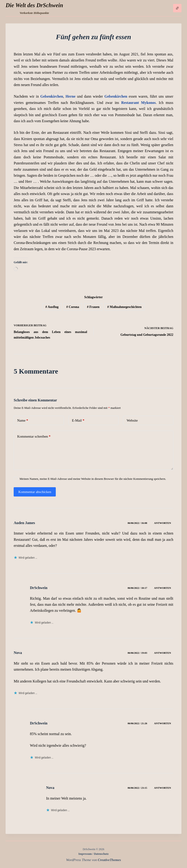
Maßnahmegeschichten (125, 307)
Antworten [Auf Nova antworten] (163, 653)
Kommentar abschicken (35, 492)
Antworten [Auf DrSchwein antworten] (163, 588)
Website (132, 420)
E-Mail (78, 421)
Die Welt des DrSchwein (34, 5)
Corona (73, 307)
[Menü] (177, 8)
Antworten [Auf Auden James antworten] (163, 523)
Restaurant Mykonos (139, 103)
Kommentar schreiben (34, 437)
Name (23, 421)
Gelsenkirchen (52, 96)
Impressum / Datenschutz (93, 854)
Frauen (93, 307)
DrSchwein (39, 588)
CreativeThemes (109, 860)
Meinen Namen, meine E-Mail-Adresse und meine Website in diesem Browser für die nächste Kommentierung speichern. (93, 479)
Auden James (24, 523)
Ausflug (52, 307)
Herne (70, 96)
